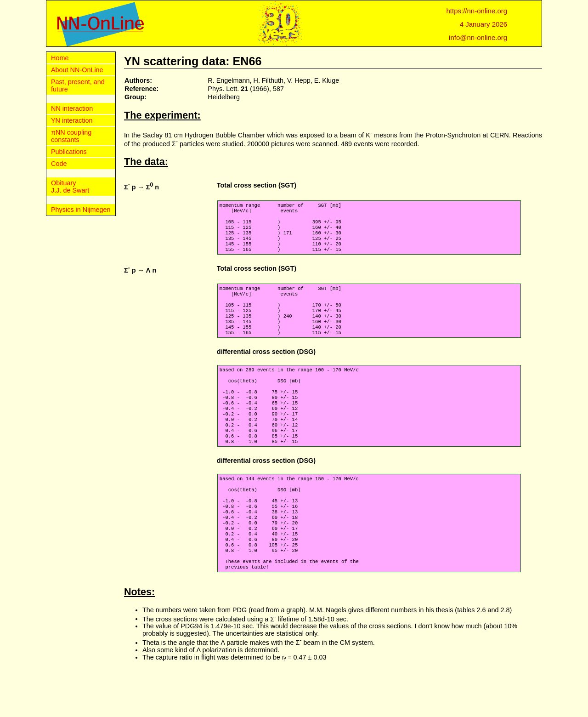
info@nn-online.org (478, 37)
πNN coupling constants (71, 136)
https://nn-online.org (477, 11)
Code (59, 164)
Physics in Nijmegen (81, 210)
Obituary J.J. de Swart (70, 187)
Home (60, 58)
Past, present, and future (78, 85)
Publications (69, 152)
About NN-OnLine (77, 70)
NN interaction (72, 108)
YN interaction (72, 120)
